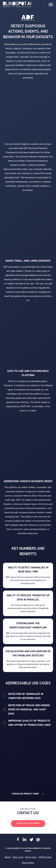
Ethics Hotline (28, 863)
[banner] (17, 4)
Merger (8, 857)
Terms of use (18, 857)
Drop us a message (28, 823)
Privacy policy (31, 857)
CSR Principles (45, 857)
